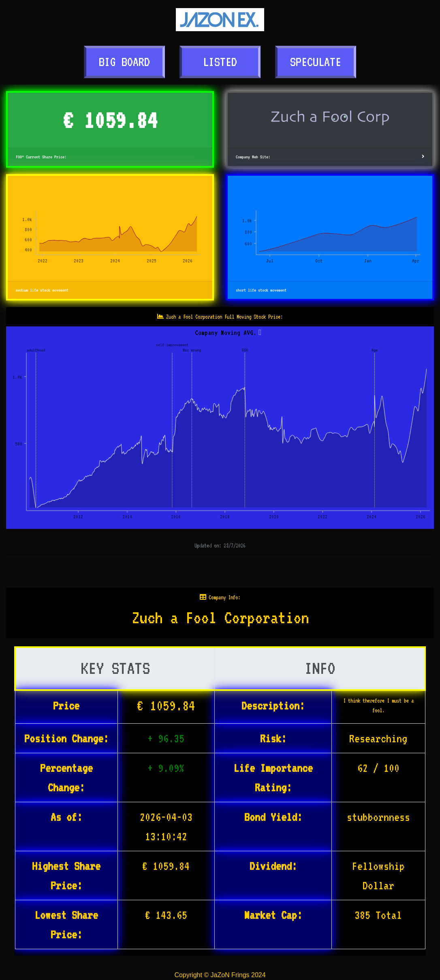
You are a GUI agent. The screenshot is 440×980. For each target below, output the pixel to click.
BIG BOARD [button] (124, 62)
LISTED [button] (220, 62)
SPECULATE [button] (316, 62)
